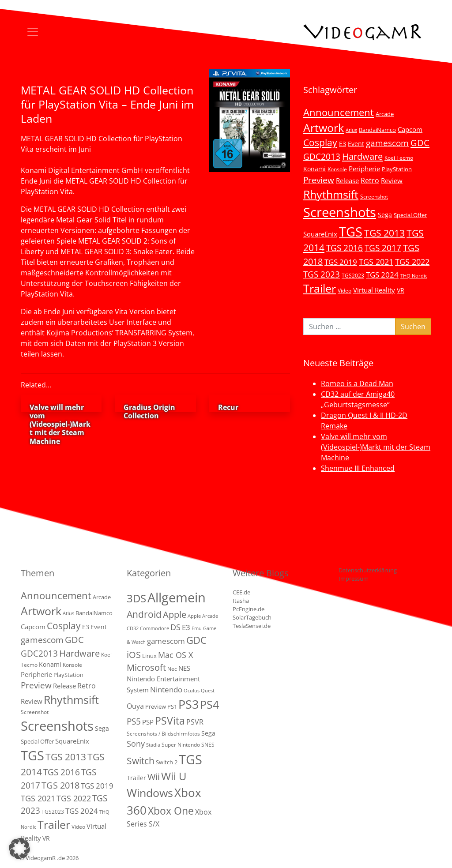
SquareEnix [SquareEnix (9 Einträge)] (320, 234)
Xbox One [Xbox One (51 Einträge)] (171, 811)
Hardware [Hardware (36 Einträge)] (362, 156)
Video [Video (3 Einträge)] (345, 290)
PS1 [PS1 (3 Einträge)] (172, 706)
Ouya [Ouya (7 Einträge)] (135, 706)
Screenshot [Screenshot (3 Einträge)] (374, 196)
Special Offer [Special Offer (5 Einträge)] (410, 215)
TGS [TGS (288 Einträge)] (190, 759)
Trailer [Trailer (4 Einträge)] (136, 778)
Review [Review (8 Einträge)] (392, 180)
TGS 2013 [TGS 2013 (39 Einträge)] (384, 233)
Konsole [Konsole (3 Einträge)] (337, 169)
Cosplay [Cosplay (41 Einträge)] (320, 143)
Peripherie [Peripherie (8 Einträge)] (364, 169)
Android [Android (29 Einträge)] (144, 614)
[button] (19, 849)
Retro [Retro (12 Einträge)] (370, 180)
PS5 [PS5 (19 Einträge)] (134, 721)
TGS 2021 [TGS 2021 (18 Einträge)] (376, 262)
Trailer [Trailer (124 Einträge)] (320, 288)
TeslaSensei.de (252, 626)
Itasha (241, 601)
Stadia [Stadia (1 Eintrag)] (153, 745)
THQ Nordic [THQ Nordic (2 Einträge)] (414, 276)
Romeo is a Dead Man (357, 383)
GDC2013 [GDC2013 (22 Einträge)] (322, 156)
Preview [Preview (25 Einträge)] (319, 180)
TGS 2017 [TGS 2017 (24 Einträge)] (383, 248)
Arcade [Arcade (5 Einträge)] (385, 114)
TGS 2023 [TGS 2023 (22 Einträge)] (322, 274)
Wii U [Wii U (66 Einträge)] (174, 776)
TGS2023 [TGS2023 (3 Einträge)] (353, 275)
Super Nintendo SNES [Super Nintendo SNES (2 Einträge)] (188, 745)
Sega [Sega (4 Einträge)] (208, 733)
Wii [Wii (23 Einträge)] (154, 777)
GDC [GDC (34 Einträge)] (420, 143)
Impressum (354, 579)
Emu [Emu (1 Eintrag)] (197, 628)
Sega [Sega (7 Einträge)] (385, 215)
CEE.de (241, 592)
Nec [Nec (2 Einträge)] (172, 669)
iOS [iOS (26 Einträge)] (134, 654)
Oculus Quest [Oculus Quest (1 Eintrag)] (199, 691)
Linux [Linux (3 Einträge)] (149, 656)
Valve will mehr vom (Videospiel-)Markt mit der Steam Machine (376, 447)
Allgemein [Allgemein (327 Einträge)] (177, 597)
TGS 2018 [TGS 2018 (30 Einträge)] (60, 785)
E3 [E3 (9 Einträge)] (186, 627)
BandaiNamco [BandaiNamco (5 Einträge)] (377, 130)
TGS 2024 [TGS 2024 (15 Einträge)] (382, 275)
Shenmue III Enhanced (358, 468)
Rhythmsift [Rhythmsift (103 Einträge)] (331, 194)
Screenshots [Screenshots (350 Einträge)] (340, 212)
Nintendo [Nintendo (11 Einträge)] (166, 690)
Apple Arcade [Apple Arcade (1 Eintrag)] (203, 616)
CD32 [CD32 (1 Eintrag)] (133, 628)
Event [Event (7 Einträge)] (356, 144)
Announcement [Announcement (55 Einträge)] (339, 112)
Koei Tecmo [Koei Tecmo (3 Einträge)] (399, 158)
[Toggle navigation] (33, 32)
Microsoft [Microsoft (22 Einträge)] (146, 667)
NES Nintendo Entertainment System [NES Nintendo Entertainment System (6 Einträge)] (163, 679)
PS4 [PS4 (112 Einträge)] (209, 704)
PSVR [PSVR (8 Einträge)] (195, 722)
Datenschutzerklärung (368, 570)
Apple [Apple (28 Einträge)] (175, 614)
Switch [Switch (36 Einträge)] (141, 761)
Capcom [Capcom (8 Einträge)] (410, 129)
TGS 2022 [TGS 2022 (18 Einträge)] (412, 262)
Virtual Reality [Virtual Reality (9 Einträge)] (374, 290)
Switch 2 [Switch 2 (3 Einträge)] (167, 762)
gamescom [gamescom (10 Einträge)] (166, 641)
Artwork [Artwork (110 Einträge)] (324, 128)
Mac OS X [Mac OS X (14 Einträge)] (175, 655)
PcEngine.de (249, 609)
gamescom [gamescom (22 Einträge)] (387, 143)
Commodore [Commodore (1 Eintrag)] (154, 628)
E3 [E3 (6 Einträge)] (343, 144)
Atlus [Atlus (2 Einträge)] (351, 130)
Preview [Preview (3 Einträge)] (156, 706)
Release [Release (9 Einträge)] (347, 180)
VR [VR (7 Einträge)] (401, 290)
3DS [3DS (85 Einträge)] (136, 598)
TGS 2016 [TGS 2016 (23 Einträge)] (345, 248)
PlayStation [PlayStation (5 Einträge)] (397, 169)
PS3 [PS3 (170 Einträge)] (188, 704)
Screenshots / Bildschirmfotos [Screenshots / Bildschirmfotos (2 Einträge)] (163, 734)
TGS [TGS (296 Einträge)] (351, 231)
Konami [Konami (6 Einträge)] (315, 169)
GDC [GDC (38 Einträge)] (196, 640)
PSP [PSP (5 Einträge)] (148, 722)
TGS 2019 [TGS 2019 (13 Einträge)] (341, 262)
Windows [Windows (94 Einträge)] (150, 793)
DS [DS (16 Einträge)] (175, 627)
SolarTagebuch (252, 617)
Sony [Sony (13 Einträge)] (136, 744)
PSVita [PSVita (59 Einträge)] (170, 721)
